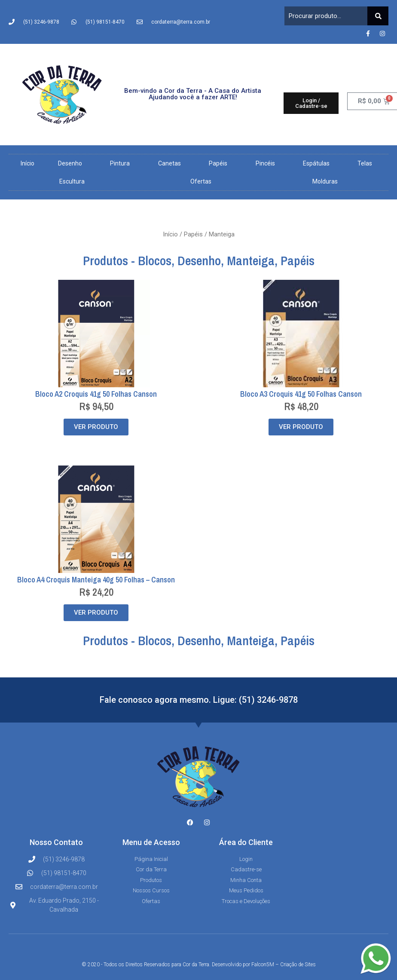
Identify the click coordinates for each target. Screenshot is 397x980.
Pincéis (267, 163)
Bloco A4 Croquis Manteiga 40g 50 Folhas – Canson (96, 580)
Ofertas (201, 181)
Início (27, 163)
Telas (367, 163)
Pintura (122, 163)
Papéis (220, 163)
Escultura (74, 181)
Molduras (325, 181)
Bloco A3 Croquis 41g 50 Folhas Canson (301, 394)
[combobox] (326, 16)
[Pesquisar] (378, 16)
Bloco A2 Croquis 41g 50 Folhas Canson (96, 394)
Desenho (72, 163)
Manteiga (251, 260)
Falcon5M (263, 965)
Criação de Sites (298, 965)
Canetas (172, 163)
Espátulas (318, 163)
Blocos (155, 260)
